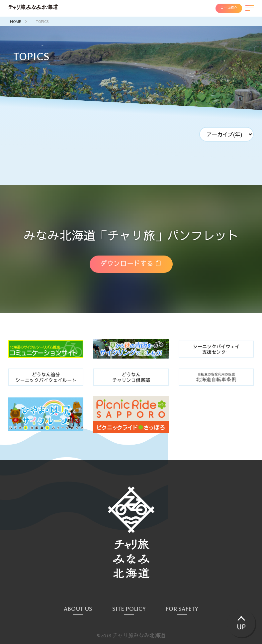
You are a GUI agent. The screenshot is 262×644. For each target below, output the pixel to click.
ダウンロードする (127, 264)
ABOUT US (78, 609)
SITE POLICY (129, 609)
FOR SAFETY (182, 609)
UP (241, 627)
